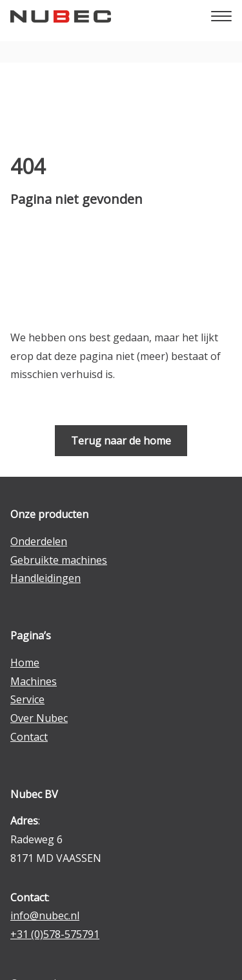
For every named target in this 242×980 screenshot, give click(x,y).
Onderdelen (39, 541)
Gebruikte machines (59, 560)
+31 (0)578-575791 (55, 934)
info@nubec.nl (45, 915)
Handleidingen (45, 578)
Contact (29, 737)
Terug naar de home (121, 441)
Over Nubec (39, 718)
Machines (34, 681)
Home (25, 663)
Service (27, 699)
